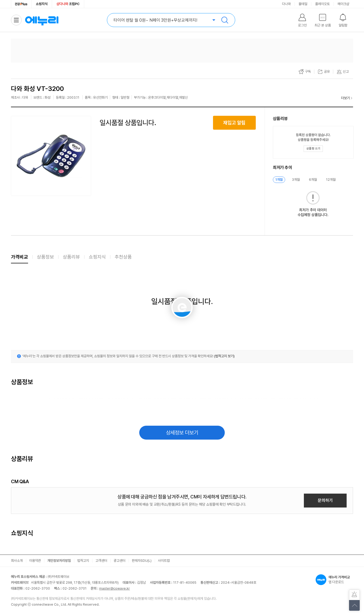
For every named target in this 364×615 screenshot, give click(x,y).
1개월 (279, 180)
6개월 (313, 180)
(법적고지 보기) (224, 356)
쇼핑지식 (42, 4)
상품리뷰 (71, 257)
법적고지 (83, 561)
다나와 (286, 4)
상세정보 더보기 (182, 433)
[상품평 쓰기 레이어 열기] (313, 149)
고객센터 (101, 561)
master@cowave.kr (115, 588)
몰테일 (303, 4)
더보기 (345, 98)
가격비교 (20, 257)
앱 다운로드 (334, 580)
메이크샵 (343, 4)
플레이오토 (322, 4)
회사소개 (17, 561)
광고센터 (119, 561)
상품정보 (45, 257)
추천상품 (123, 257)
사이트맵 (164, 561)
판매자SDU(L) (142, 561)
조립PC (68, 4)
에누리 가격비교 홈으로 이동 (42, 20)
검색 (225, 20)
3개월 (296, 180)
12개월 (331, 180)
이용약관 (35, 561)
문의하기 (325, 500)
